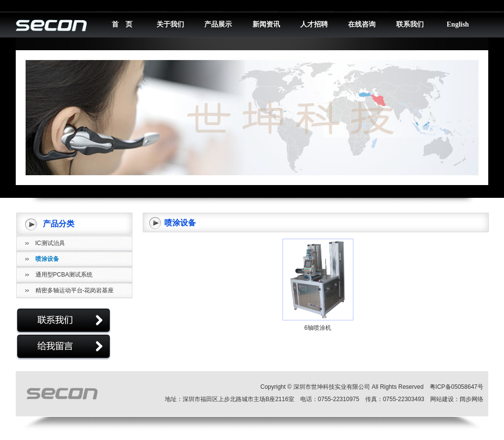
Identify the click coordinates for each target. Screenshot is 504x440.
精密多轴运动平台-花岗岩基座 (75, 290)
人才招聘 (314, 24)
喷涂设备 (47, 259)
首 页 (122, 24)
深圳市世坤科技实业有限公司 (332, 387)
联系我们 (410, 24)
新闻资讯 (266, 24)
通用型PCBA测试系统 (64, 275)
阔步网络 (472, 399)
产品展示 (218, 24)
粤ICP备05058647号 (457, 387)
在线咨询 (362, 24)
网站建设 (442, 399)
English (458, 24)
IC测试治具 (50, 243)
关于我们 (170, 24)
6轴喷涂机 (318, 328)
